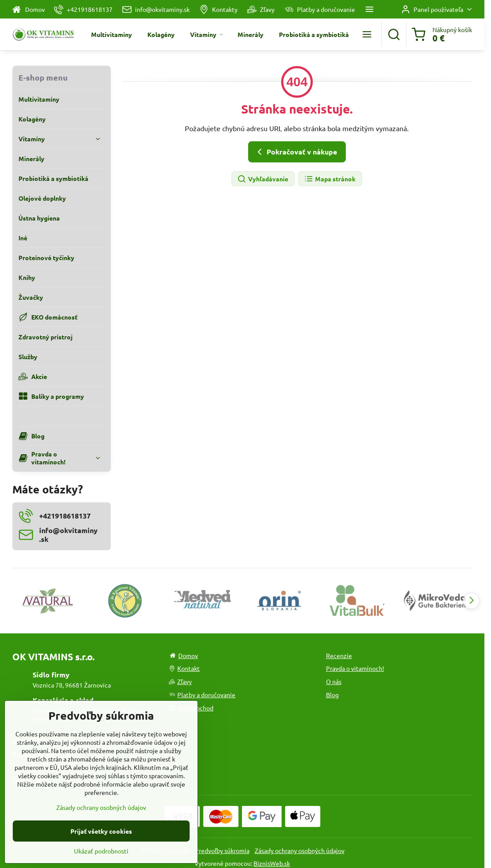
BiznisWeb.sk (272, 863)
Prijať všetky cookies (101, 854)
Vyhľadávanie (263, 179)
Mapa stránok (330, 179)
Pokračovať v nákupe (296, 152)
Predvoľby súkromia (222, 850)
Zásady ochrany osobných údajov (300, 850)
